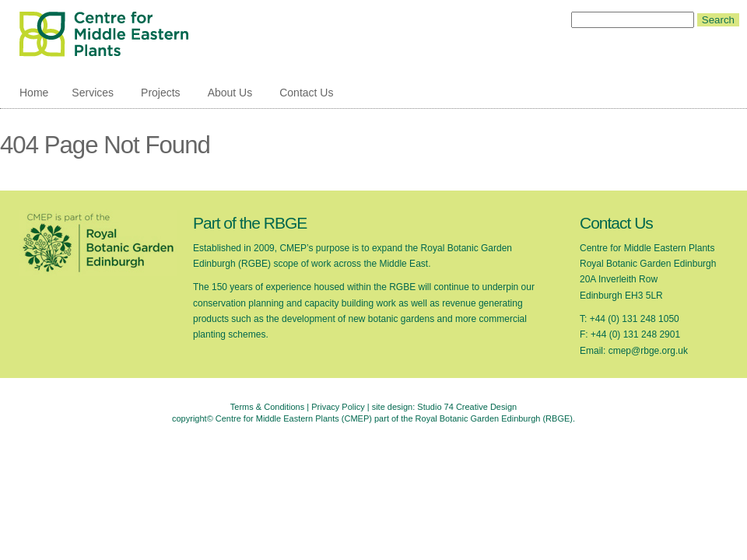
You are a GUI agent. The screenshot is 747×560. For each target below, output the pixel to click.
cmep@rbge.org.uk (648, 351)
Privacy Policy (338, 407)
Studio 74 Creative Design (467, 407)
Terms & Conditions (267, 407)
